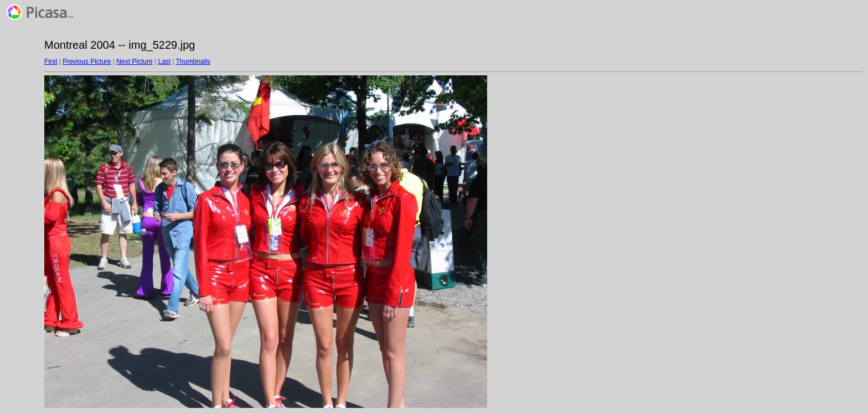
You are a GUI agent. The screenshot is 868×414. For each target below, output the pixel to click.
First (51, 62)
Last (164, 62)
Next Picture (134, 62)
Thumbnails (193, 62)
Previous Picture (87, 62)
